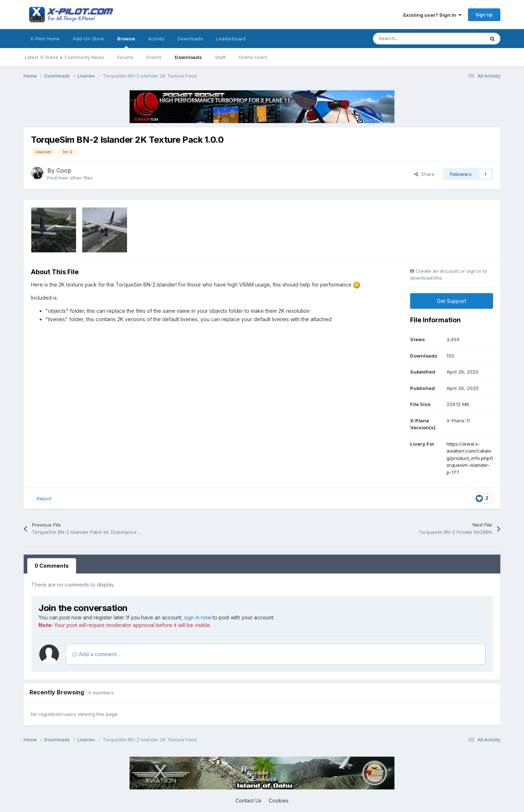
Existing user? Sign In (432, 15)
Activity (156, 39)
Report (44, 498)
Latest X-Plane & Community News (64, 57)
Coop (64, 170)
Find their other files (70, 178)
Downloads (188, 57)
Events (154, 57)
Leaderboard (231, 39)
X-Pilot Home (45, 39)
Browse (126, 42)
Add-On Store (88, 39)
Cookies (279, 801)
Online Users (253, 57)
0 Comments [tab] (52, 566)
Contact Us (249, 801)
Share (424, 174)
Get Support (452, 301)
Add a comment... (96, 654)
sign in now (198, 617)
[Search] (412, 39)
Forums (125, 57)
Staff (220, 57)
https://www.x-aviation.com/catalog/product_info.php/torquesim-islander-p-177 (470, 458)
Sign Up (484, 15)
